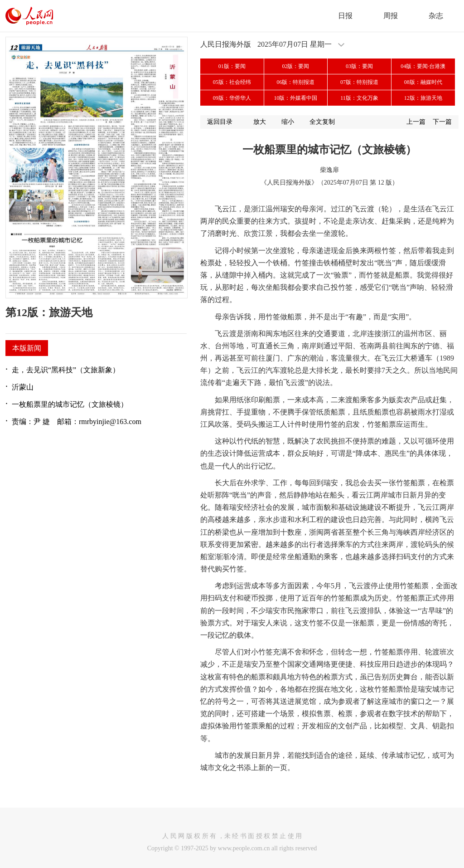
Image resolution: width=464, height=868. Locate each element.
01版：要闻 (232, 66)
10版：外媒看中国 (295, 98)
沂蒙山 (23, 387)
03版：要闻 (359, 66)
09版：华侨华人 (232, 98)
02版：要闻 (295, 66)
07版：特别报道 (359, 82)
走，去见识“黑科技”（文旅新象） (66, 370)
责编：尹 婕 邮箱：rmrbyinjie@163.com (77, 422)
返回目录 (220, 122)
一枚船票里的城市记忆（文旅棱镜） (70, 404)
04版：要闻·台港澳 (423, 66)
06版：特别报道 (295, 82)
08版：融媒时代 (423, 82)
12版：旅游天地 (423, 98)
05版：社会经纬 (232, 82)
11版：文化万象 (359, 98)
